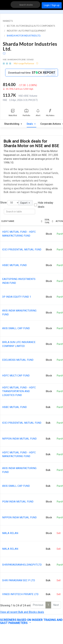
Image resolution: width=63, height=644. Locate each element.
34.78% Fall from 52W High (19, 89)
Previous (38, 605)
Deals (30, 124)
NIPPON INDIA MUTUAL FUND (19, 439)
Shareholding (12, 124)
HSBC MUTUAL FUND (14, 265)
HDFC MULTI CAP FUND (16, 376)
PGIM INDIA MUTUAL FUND (18, 502)
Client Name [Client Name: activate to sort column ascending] (8, 221)
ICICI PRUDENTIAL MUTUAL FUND (22, 250)
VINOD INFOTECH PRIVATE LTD (20, 594)
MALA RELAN (10, 533)
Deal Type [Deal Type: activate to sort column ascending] (47, 221)
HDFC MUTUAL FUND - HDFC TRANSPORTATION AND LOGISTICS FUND (19, 391)
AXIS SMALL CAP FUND (16, 328)
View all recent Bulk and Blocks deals (22, 612)
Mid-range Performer (24, 63)
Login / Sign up (52, 5)
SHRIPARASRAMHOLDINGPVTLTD (22, 565)
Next (56, 605)
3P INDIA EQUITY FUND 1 (17, 297)
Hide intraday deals (46, 205)
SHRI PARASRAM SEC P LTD (19, 580)
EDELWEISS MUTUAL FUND (18, 360)
